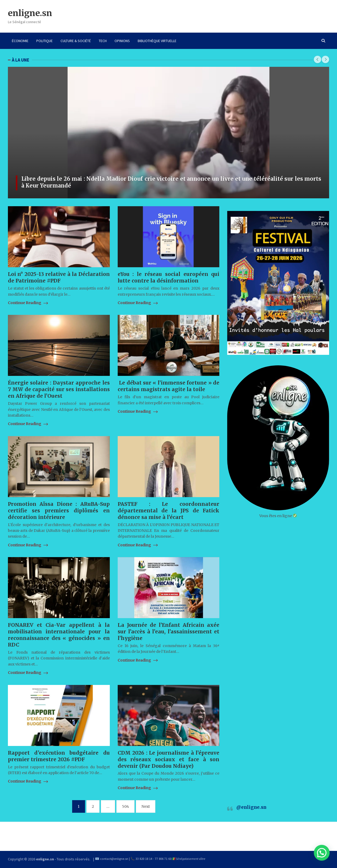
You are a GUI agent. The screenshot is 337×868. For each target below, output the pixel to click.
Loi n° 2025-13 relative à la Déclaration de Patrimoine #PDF (59, 277)
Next (146, 806)
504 (125, 806)
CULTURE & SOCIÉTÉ (76, 41)
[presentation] (318, 59)
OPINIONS (122, 41)
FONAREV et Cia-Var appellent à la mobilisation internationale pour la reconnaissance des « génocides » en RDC (59, 635)
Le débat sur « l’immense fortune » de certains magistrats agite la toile (169, 386)
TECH (103, 41)
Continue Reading (28, 303)
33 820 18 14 (144, 859)
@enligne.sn (251, 807)
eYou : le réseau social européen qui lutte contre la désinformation (169, 277)
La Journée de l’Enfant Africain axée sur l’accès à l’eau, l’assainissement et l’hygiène (169, 632)
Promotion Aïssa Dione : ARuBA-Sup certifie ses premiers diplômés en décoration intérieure (59, 511)
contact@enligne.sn (114, 859)
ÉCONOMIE (20, 41)
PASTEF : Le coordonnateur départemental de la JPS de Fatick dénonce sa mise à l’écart (169, 511)
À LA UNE (21, 60)
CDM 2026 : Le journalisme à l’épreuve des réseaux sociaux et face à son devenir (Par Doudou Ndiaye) (169, 759)
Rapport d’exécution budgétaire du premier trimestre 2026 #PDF (59, 756)
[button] (322, 853)
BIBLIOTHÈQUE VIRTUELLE (157, 41)
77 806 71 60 (163, 859)
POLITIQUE (44, 41)
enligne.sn (30, 13)
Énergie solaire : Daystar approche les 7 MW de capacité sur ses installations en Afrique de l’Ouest (59, 389)
